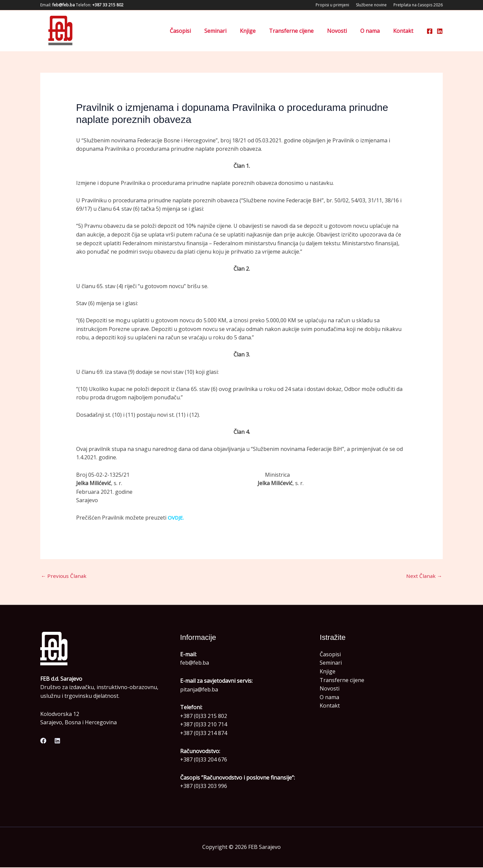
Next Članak (423, 576)
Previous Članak (65, 576)
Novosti (344, 31)
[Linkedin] (440, 31)
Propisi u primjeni (332, 5)
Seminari (230, 31)
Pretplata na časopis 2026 (418, 5)
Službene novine (371, 5)
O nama (374, 31)
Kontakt (405, 31)
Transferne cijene (301, 31)
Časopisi (198, 31)
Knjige (260, 31)
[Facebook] (430, 31)
